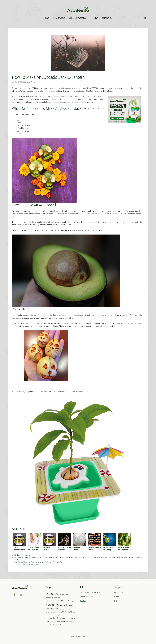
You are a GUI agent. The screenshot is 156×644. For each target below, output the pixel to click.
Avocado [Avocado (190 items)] (52, 594)
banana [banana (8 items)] (48, 612)
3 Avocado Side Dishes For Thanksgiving (29, 565)
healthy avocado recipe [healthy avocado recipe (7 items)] (69, 618)
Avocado (18, 558)
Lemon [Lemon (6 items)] (63, 621)
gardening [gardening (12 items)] (55, 615)
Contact (83, 601)
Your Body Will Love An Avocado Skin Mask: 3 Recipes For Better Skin (39, 562)
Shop (96, 18)
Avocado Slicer (23, 131)
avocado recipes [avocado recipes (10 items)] (69, 601)
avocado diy (41, 558)
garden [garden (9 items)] (48, 615)
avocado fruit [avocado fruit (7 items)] (50, 598)
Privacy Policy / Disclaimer (90, 593)
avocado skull (74, 558)
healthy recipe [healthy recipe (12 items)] (51, 621)
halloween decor (114, 558)
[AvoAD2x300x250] (125, 123)
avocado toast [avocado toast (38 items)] (67, 605)
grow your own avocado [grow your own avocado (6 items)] (66, 615)
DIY (30, 555)
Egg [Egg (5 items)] (74, 612)
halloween (104, 558)
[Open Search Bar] (145, 18)
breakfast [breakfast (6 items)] (54, 612)
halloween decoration (128, 558)
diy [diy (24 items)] (59, 612)
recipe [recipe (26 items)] (49, 624)
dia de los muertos (94, 558)
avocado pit (64, 558)
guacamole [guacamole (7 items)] (49, 618)
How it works (59, 18)
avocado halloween (52, 558)
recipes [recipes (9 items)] (55, 624)
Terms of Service (87, 597)
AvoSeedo (84, 392)
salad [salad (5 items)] (60, 625)
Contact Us (107, 18)
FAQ (116, 601)
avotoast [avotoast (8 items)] (69, 609)
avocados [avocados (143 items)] (52, 605)
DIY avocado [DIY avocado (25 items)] (66, 612)
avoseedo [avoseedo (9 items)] (62, 609)
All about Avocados (80, 18)
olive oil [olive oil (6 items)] (72, 621)
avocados (83, 558)
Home (47, 18)
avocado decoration (28, 558)
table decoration (23, 560)
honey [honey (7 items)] (59, 621)
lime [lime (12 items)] (68, 621)
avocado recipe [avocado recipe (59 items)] (54, 601)
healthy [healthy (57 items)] (57, 618)
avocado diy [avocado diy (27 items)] (64, 594)
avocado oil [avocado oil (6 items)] (57, 598)
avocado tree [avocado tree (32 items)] (52, 609)
